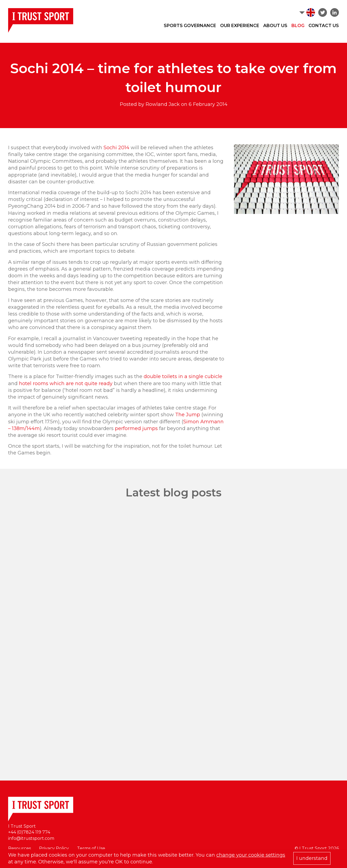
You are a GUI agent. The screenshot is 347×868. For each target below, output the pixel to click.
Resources (20, 848)
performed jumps (136, 428)
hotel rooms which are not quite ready (66, 383)
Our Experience (240, 26)
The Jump (188, 415)
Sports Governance (190, 26)
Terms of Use (91, 848)
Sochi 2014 (116, 148)
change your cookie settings (251, 855)
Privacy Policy (54, 848)
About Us (275, 26)
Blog (298, 26)
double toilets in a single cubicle (183, 376)
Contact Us (324, 26)
